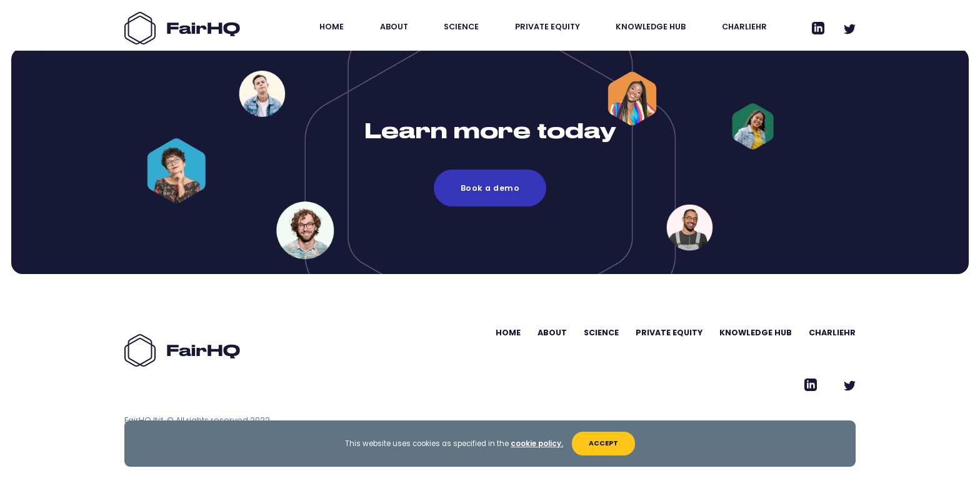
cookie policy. (537, 444)
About (394, 27)
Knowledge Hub (651, 27)
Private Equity (547, 27)
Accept (603, 443)
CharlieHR (744, 27)
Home (332, 27)
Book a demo (490, 188)
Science (461, 27)
